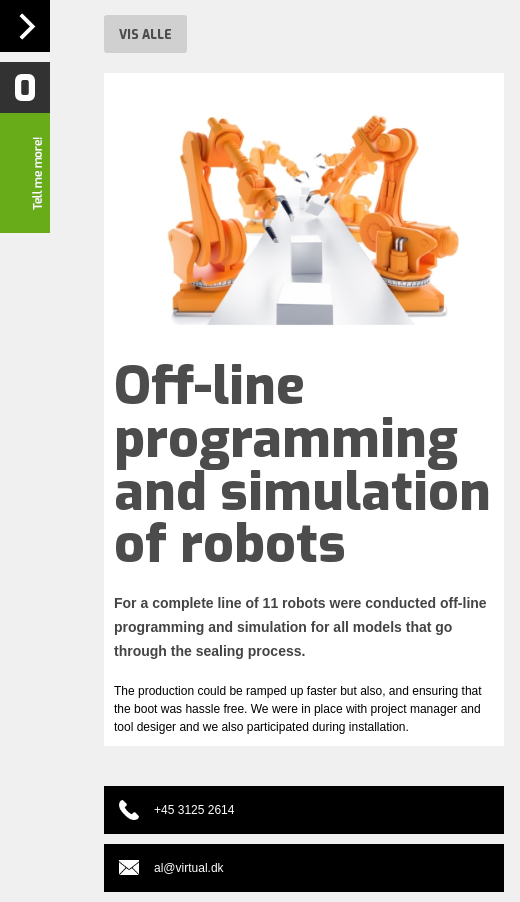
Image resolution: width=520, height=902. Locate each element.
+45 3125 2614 (194, 810)
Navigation (25, 26)
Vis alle (145, 35)
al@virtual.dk (189, 868)
